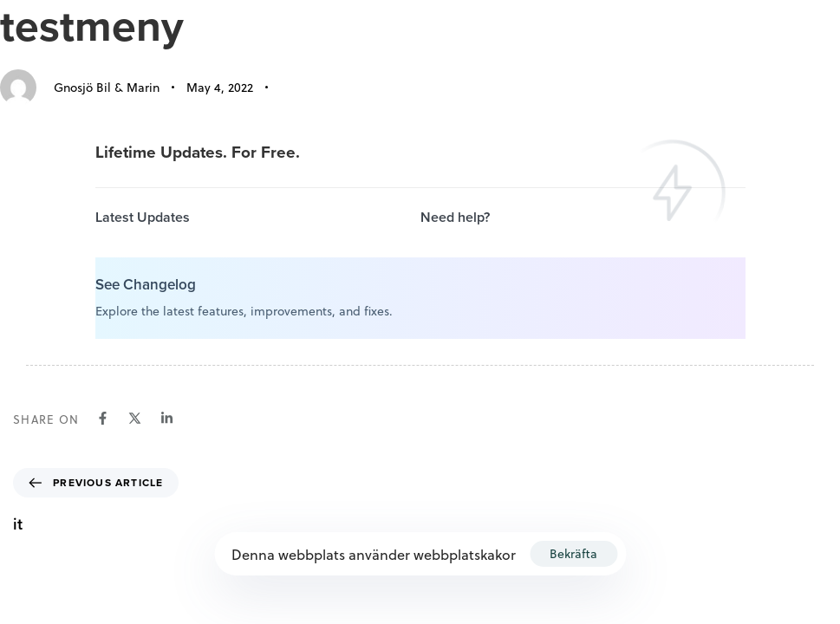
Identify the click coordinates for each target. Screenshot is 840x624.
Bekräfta (573, 553)
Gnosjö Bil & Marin (107, 87)
